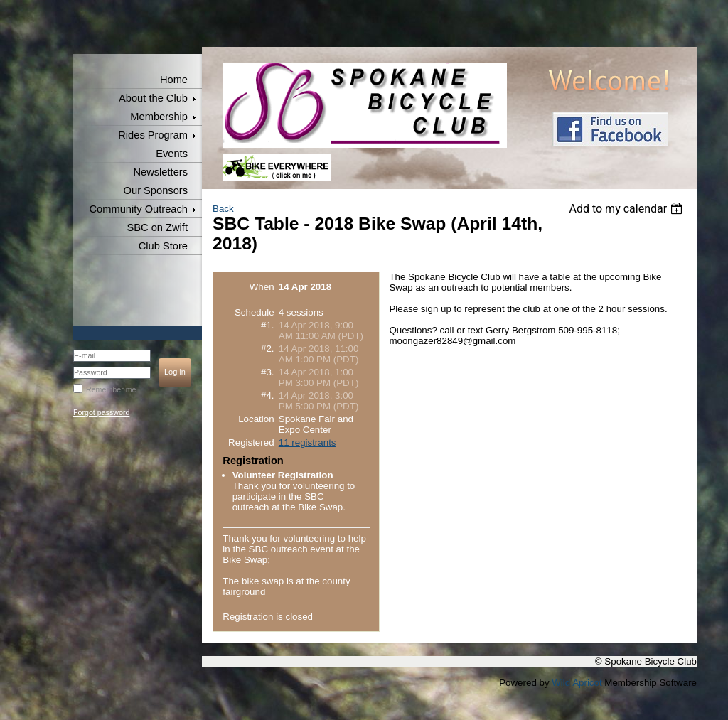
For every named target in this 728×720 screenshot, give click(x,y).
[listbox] (627, 209)
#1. (268, 325)
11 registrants (307, 442)
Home (174, 80)
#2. (268, 349)
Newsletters (160, 172)
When (262, 287)
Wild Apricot (577, 683)
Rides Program (153, 135)
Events (172, 154)
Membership (159, 117)
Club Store (163, 246)
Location (256, 419)
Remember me (111, 389)
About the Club (153, 98)
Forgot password (101, 412)
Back (223, 209)
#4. (268, 396)
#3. (268, 372)
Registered (251, 442)
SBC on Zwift (157, 227)
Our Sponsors (156, 190)
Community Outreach (139, 209)
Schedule (255, 312)
